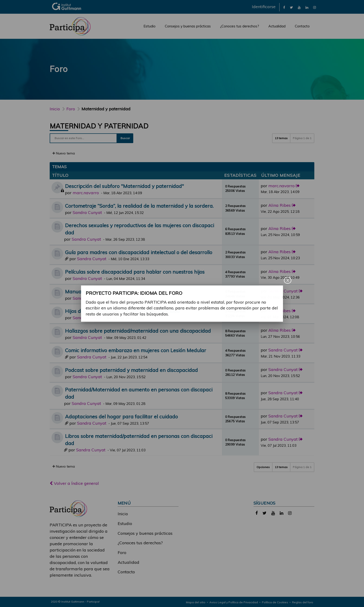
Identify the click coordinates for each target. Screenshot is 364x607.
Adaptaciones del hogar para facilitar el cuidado (121, 416)
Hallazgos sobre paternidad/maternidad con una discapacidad (138, 331)
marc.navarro (86, 193)
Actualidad (277, 26)
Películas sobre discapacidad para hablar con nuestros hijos (135, 272)
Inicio (55, 109)
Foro (122, 553)
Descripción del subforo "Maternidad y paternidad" (124, 186)
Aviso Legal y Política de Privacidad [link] (234, 602)
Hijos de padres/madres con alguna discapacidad (122, 311)
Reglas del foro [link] (303, 602)
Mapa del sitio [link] (196, 602)
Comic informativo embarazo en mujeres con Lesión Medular (136, 350)
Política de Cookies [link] (275, 602)
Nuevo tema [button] (64, 153)
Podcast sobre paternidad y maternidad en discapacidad (131, 370)
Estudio (149, 26)
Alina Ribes (279, 205)
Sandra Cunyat (87, 212)
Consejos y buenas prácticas (188, 26)
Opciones (263, 467)
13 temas (281, 138)
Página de (302, 138)
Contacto (302, 26)
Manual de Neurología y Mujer (100, 291)
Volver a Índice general (74, 483)
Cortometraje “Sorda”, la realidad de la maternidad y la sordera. (139, 206)
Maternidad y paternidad (99, 126)
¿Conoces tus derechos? (240, 26)
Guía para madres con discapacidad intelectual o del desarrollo (139, 252)
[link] (284, 7)
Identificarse (264, 7)
